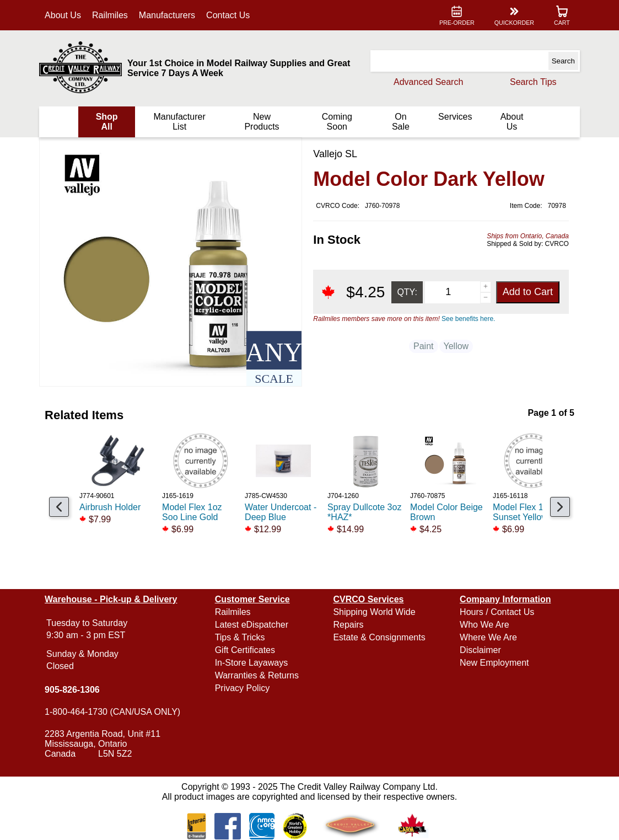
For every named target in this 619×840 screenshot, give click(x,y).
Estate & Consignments (379, 637)
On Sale (401, 122)
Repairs (348, 625)
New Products (262, 122)
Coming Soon (337, 122)
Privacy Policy (243, 688)
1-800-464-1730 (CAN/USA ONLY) (112, 712)
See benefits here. (468, 319)
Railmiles (110, 15)
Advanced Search (428, 82)
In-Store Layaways (252, 663)
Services (455, 117)
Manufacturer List (180, 122)
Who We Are (485, 625)
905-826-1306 (72, 690)
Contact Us (228, 15)
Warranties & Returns (257, 675)
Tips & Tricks (240, 637)
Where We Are (488, 637)
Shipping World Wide (374, 612)
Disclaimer (480, 650)
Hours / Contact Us (497, 612)
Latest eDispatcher (252, 625)
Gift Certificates (245, 650)
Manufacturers (167, 15)
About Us (63, 15)
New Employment (494, 663)
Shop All (107, 122)
